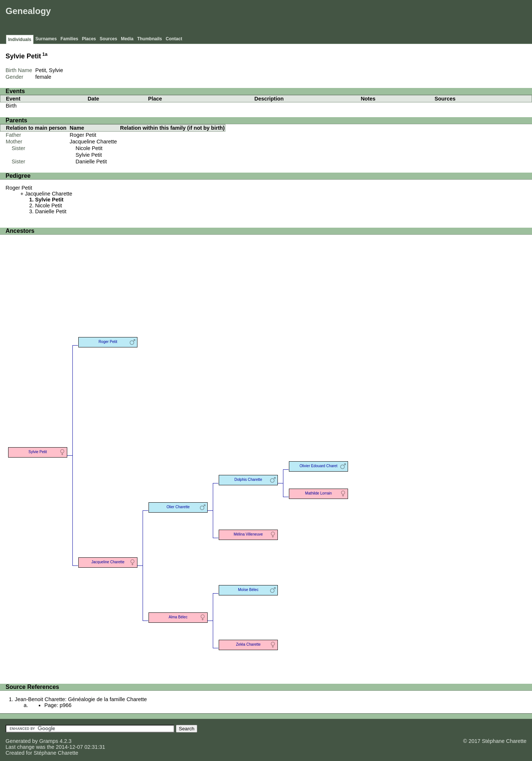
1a (45, 54)
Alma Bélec (178, 617)
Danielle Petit (91, 162)
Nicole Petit (89, 148)
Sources (108, 39)
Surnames (46, 39)
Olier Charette (178, 507)
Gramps (49, 741)
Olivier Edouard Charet (319, 466)
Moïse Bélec (248, 590)
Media (127, 39)
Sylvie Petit (89, 155)
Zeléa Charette (248, 644)
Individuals (20, 40)
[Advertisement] (396, 18)
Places (89, 39)
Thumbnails (149, 39)
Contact (174, 39)
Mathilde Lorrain (318, 493)
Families (69, 39)
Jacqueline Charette (93, 142)
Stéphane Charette (56, 753)
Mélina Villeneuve (248, 534)
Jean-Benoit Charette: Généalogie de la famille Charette (81, 699)
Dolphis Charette (248, 480)
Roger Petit (83, 135)
